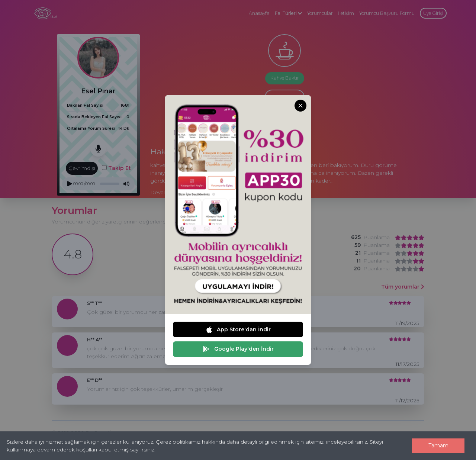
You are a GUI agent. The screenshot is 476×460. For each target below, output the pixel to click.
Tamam (438, 445)
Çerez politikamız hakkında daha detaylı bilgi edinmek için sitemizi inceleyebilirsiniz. (262, 442)
